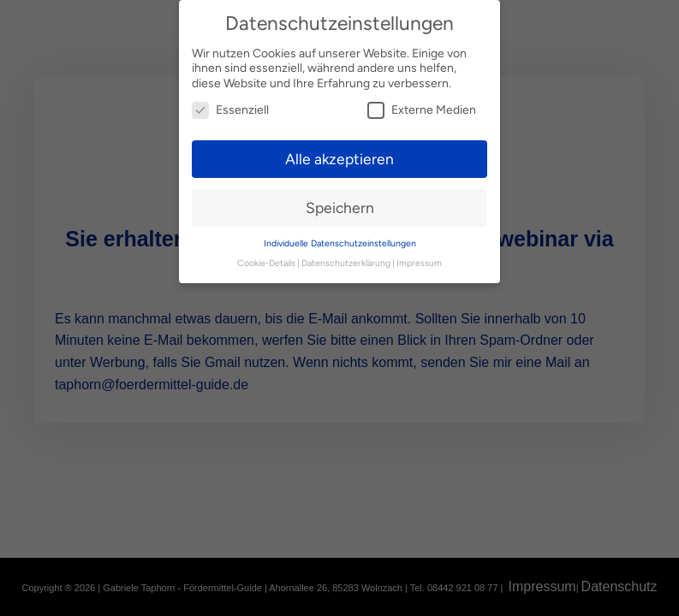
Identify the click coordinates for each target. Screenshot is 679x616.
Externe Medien (422, 103)
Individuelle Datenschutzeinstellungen (340, 237)
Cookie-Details (266, 256)
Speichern (340, 201)
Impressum (419, 256)
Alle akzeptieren (339, 152)
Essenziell (230, 103)
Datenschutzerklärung (346, 256)
